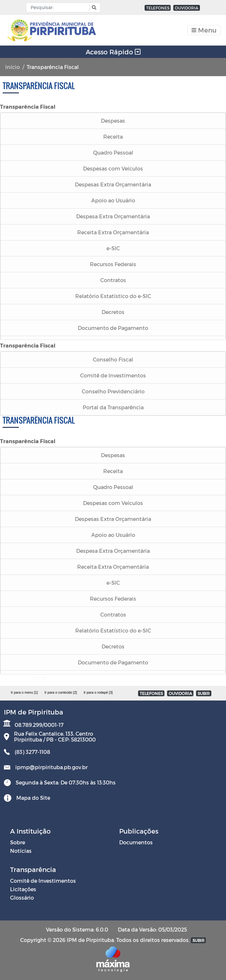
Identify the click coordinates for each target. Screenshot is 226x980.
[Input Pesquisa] (59, 7)
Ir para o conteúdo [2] (61, 692)
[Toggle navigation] (204, 30)
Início (13, 67)
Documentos (136, 842)
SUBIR (204, 693)
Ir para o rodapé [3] (98, 692)
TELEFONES (158, 8)
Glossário (22, 898)
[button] (93, 8)
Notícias (21, 851)
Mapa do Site (33, 798)
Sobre (18, 842)
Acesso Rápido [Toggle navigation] (113, 52)
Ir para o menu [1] (24, 692)
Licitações (23, 889)
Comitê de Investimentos (43, 881)
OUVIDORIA (187, 8)
